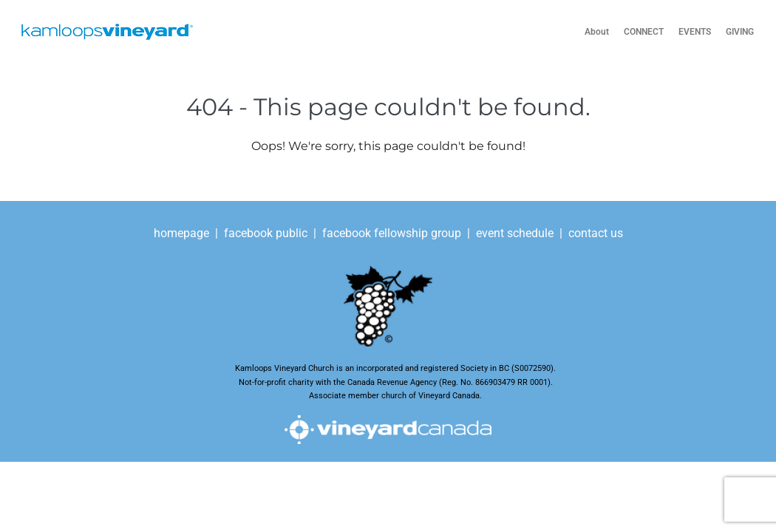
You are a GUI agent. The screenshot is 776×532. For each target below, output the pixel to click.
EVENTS (695, 32)
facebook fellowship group (392, 233)
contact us (596, 233)
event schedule (515, 233)
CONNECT (644, 32)
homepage (183, 233)
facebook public (266, 233)
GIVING (740, 32)
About (597, 32)
